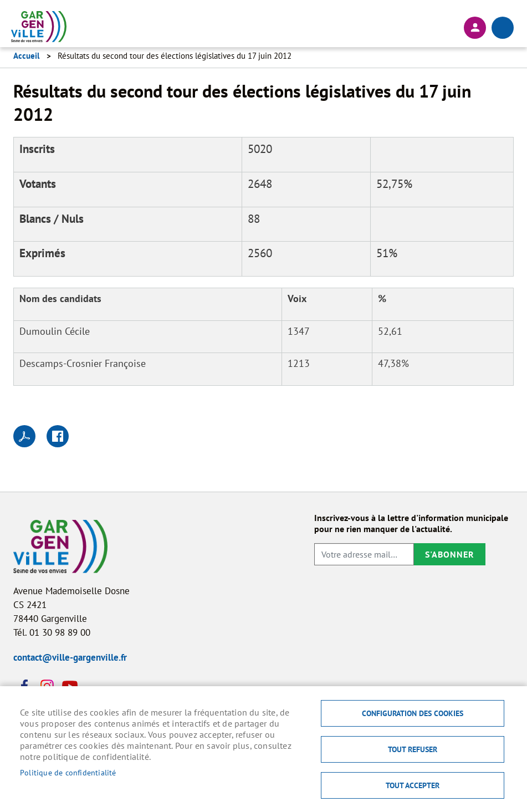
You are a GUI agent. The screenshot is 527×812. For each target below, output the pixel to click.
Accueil (26, 56)
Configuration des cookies (413, 713)
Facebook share (58, 436)
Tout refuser (413, 749)
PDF (24, 436)
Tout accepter (413, 785)
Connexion (475, 28)
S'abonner (450, 554)
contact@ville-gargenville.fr (70, 657)
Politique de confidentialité (68, 773)
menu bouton (503, 28)
